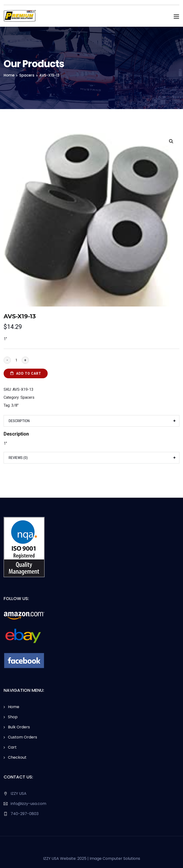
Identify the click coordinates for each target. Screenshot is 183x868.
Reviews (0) (18, 458)
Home (9, 75)
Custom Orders (23, 737)
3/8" (15, 405)
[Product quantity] (16, 360)
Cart (12, 747)
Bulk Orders (19, 727)
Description (19, 421)
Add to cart (29, 373)
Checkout (17, 757)
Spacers (27, 75)
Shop (13, 717)
